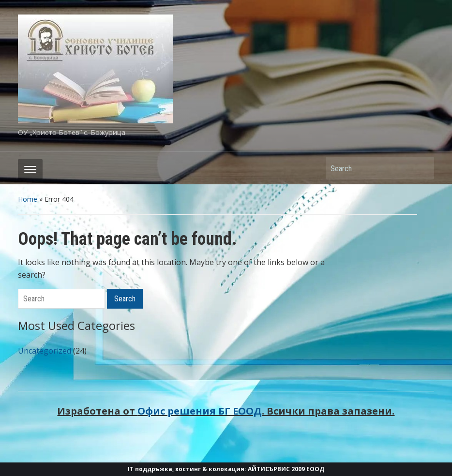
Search (422, 168)
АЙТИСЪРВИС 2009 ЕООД (286, 469)
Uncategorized (45, 351)
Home (28, 199)
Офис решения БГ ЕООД (200, 411)
